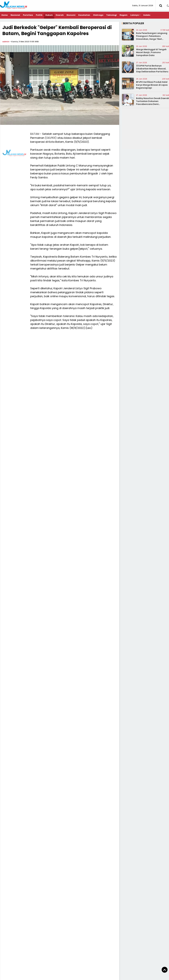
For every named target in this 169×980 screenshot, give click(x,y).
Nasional (15, 15)
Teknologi (111, 15)
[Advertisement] (85, 152)
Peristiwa (28, 15)
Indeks (147, 15)
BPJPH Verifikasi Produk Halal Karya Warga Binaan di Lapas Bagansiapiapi (152, 85)
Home (5, 15)
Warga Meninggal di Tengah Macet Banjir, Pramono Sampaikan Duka (151, 52)
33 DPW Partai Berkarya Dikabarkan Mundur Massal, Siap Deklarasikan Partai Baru (152, 69)
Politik (39, 15)
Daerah (60, 15)
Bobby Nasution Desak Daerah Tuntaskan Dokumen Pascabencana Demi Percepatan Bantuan (153, 103)
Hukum (49, 15)
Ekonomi (71, 15)
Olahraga (98, 15)
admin (6, 42)
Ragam (124, 15)
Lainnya (135, 15)
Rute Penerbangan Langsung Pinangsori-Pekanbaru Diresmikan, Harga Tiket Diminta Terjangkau (152, 37)
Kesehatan (84, 15)
